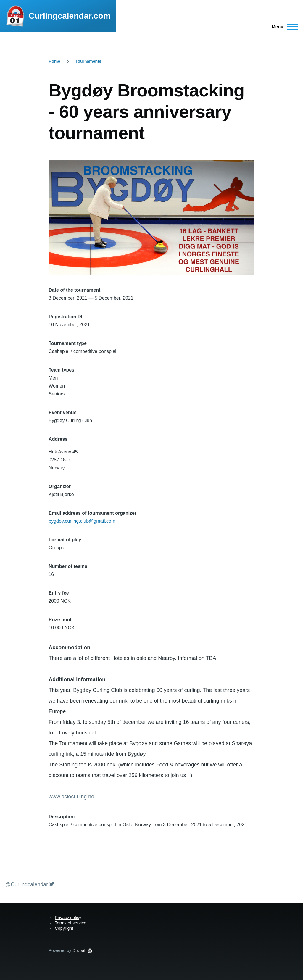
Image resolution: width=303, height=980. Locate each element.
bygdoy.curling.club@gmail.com (82, 521)
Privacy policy (68, 918)
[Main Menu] (283, 27)
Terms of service (70, 923)
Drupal (79, 950)
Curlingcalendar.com (70, 16)
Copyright (64, 928)
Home (54, 61)
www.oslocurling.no (71, 797)
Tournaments (88, 61)
